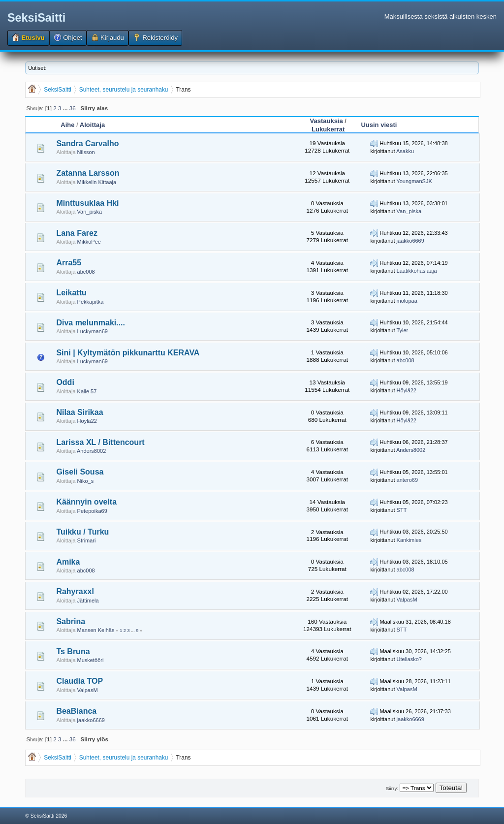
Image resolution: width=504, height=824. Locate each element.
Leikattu (71, 293)
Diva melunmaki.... (91, 323)
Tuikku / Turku (82, 532)
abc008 (86, 272)
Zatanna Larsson (88, 173)
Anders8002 (91, 451)
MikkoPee (89, 242)
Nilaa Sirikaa (79, 412)
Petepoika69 (92, 511)
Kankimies (409, 540)
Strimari (87, 540)
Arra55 (69, 263)
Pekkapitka (91, 302)
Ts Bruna (73, 651)
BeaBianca (76, 711)
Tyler (402, 330)
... (66, 108)
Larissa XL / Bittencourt (100, 442)
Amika (68, 562)
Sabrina (71, 621)
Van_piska (90, 212)
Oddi (65, 382)
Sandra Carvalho (87, 143)
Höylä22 (407, 390)
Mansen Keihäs (96, 630)
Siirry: (392, 788)
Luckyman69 (93, 331)
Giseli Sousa (80, 472)
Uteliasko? (409, 659)
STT (402, 510)
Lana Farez (77, 233)
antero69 (407, 480)
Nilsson (86, 152)
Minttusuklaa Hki (87, 203)
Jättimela (88, 601)
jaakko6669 (410, 241)
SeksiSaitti (36, 18)
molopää (407, 301)
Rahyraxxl (75, 591)
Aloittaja (92, 125)
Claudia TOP (79, 681)
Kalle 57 (87, 391)
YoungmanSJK (414, 181)
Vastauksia (327, 121)
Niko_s (86, 481)
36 (73, 108)
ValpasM (407, 600)
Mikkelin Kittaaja (97, 182)
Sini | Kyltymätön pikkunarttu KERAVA (128, 353)
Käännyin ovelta (86, 502)
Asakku (405, 151)
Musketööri (91, 660)
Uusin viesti (379, 125)
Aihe (67, 125)
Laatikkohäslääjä (417, 271)
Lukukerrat (328, 129)
